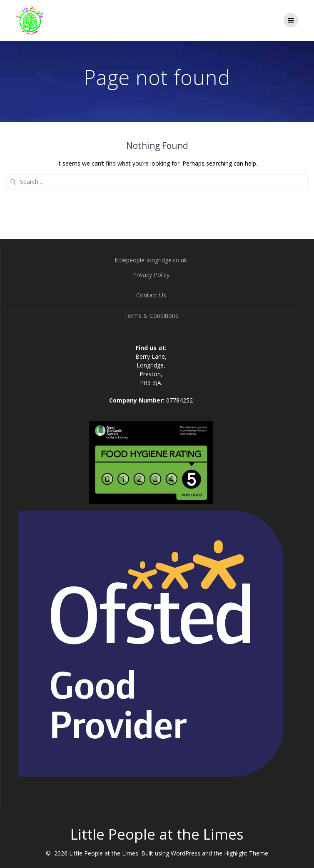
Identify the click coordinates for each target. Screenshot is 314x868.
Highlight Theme (246, 853)
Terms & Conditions (151, 316)
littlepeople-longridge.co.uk (151, 260)
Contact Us (151, 295)
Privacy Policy (151, 275)
